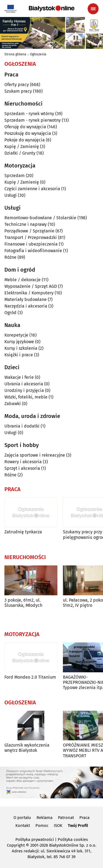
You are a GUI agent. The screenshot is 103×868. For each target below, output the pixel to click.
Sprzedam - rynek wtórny (29, 114)
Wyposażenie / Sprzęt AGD (31, 286)
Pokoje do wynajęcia (25, 140)
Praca (84, 818)
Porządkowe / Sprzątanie (29, 231)
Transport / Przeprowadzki (31, 237)
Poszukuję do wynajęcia (28, 133)
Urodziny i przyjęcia (24, 390)
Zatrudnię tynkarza (23, 532)
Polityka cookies (73, 839)
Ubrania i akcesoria (24, 384)
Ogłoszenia (38, 54)
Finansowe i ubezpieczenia (31, 244)
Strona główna (15, 54)
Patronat (66, 818)
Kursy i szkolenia (21, 348)
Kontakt (23, 826)
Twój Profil (78, 826)
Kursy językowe (19, 342)
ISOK (58, 826)
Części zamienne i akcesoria (32, 189)
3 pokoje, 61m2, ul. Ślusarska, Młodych (23, 603)
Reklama (44, 818)
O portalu (22, 818)
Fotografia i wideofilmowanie (33, 251)
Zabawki (13, 404)
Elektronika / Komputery (29, 293)
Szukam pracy (18, 91)
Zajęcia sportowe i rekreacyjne (35, 455)
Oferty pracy (17, 85)
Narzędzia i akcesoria (26, 306)
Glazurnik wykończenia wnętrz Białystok (27, 748)
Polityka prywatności (35, 839)
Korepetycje (16, 335)
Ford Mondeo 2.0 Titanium (30, 677)
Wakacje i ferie (19, 377)
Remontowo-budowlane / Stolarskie (40, 218)
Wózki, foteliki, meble (26, 397)
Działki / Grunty (20, 153)
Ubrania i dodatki (22, 426)
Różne (10, 257)
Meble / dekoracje (23, 280)
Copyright (16, 845)
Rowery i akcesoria (23, 462)
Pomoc (42, 826)
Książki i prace (19, 355)
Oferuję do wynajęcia (25, 127)
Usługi (11, 195)
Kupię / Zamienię (22, 146)
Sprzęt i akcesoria (22, 468)
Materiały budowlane (26, 299)
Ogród (10, 313)
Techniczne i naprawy (26, 224)
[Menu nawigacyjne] (93, 9)
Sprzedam (15, 176)
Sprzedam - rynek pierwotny (33, 120)
